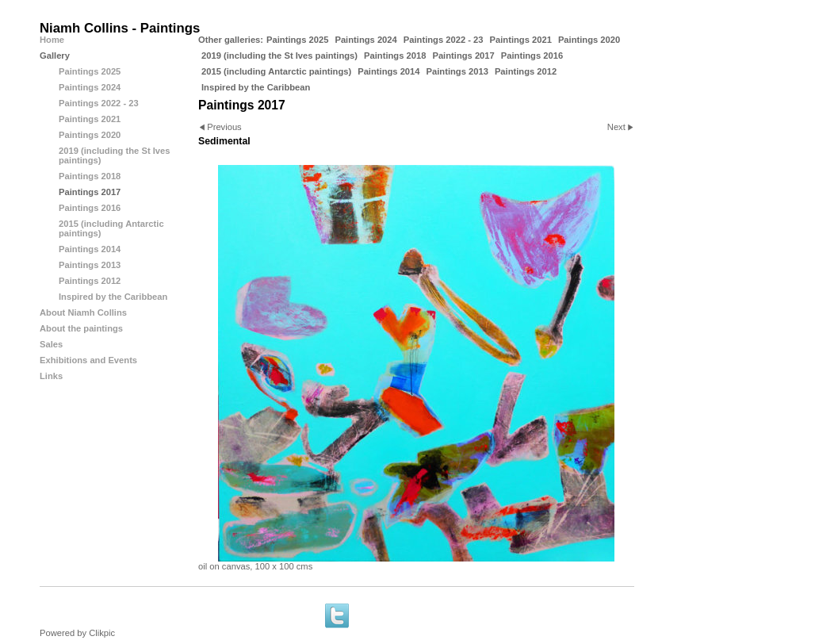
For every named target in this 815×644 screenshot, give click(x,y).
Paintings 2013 (457, 71)
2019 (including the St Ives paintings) (279, 56)
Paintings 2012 (526, 71)
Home (52, 40)
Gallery (55, 56)
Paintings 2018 (395, 56)
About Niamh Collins (83, 312)
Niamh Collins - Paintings (120, 28)
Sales (51, 344)
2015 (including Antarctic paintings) (276, 71)
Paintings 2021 (521, 40)
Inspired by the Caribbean (256, 87)
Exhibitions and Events (88, 360)
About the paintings (81, 328)
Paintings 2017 (463, 56)
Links (51, 376)
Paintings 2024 (365, 40)
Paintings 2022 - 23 (444, 40)
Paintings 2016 (532, 56)
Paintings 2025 (297, 40)
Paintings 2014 (388, 71)
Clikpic (102, 633)
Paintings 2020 (589, 40)
